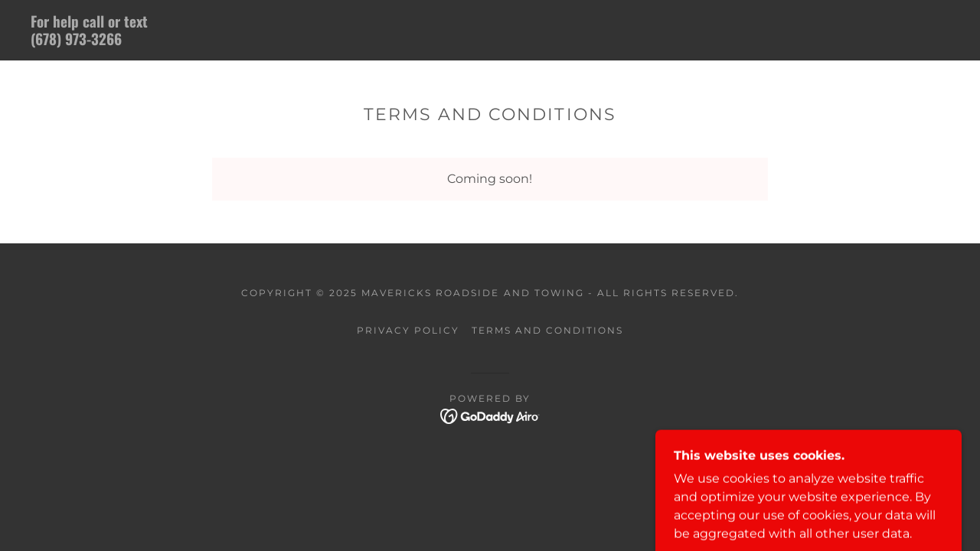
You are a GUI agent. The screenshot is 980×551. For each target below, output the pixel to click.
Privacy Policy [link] (408, 330)
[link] (248, 41)
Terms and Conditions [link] (547, 330)
